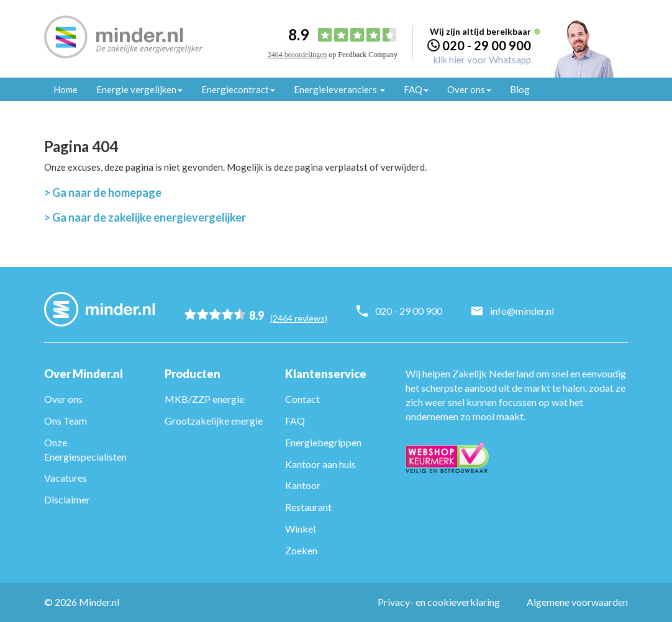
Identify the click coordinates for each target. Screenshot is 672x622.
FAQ (295, 421)
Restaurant (308, 507)
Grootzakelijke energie (214, 421)
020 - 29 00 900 (487, 45)
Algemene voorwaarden (577, 602)
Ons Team (66, 421)
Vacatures (66, 478)
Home (66, 89)
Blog (520, 89)
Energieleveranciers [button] (339, 89)
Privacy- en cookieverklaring (439, 602)
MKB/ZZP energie (204, 399)
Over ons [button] (469, 89)
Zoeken (301, 550)
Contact (302, 399)
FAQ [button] (416, 89)
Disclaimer (67, 499)
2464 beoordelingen (297, 55)
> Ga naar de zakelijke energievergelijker (145, 217)
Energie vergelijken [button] (139, 89)
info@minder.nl (525, 311)
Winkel (300, 529)
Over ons (63, 399)
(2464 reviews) (302, 315)
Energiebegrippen (323, 442)
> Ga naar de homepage (103, 192)
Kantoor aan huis (320, 464)
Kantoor (303, 485)
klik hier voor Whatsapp (482, 60)
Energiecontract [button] (238, 89)
